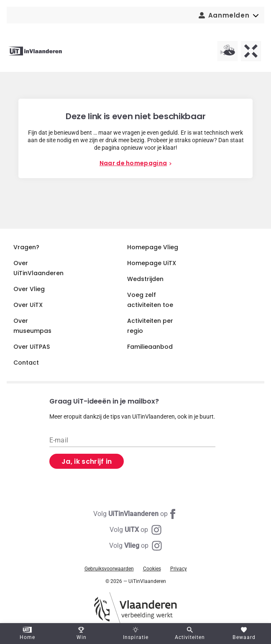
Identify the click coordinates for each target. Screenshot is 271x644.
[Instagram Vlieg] (135, 546)
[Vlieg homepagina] (228, 51)
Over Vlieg (29, 289)
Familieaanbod (150, 347)
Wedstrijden (145, 279)
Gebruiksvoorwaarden (109, 569)
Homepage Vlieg (153, 247)
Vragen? (26, 247)
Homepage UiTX (152, 263)
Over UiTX (28, 305)
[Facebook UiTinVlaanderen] (135, 514)
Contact (26, 363)
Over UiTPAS (32, 347)
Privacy (179, 569)
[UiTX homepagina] (251, 51)
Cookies (152, 569)
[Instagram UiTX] (135, 530)
